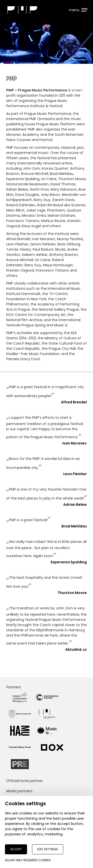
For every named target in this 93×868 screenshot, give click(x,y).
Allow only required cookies (28, 860)
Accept (16, 849)
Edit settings (48, 849)
